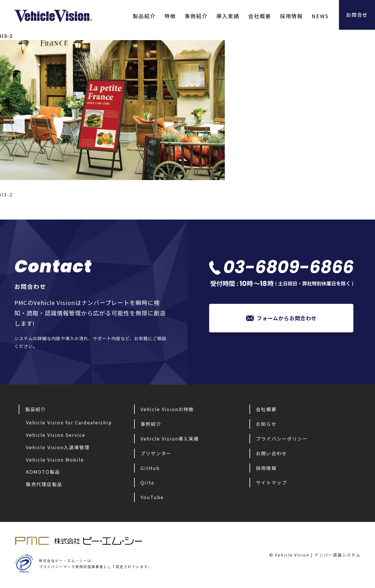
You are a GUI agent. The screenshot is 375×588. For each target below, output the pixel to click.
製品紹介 (140, 16)
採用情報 (287, 16)
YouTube (152, 497)
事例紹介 (192, 16)
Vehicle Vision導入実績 (170, 439)
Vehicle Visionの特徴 (167, 409)
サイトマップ (271, 482)
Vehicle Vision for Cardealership (69, 422)
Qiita (147, 482)
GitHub (150, 468)
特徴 (166, 16)
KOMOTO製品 (43, 472)
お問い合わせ (271, 453)
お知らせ (266, 424)
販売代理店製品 (44, 484)
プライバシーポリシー (282, 439)
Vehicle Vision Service (56, 435)
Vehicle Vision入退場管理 (58, 447)
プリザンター (156, 453)
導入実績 (224, 16)
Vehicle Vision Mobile (55, 460)
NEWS (316, 16)
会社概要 (255, 16)
